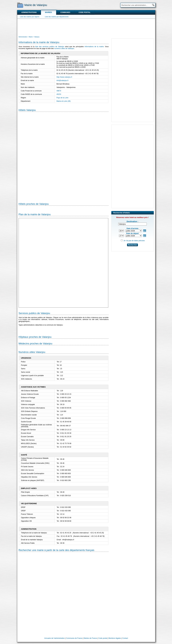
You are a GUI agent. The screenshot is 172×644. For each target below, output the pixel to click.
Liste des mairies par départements (57, 17)
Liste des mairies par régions (30, 17)
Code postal (85, 12)
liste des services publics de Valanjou (50, 47)
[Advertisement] (86, 27)
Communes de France (74, 638)
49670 (59, 91)
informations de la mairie (94, 47)
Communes (65, 12)
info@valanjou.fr (63, 80)
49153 (59, 94)
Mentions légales (115, 638)
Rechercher (132, 245)
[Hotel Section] (64, 155)
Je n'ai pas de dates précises (134, 241)
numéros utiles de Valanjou (64, 49)
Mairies (49, 12)
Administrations (29, 12)
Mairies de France (90, 638)
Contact (125, 638)
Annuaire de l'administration (54, 638)
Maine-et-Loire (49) (64, 101)
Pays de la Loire (62, 98)
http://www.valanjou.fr (64, 77)
